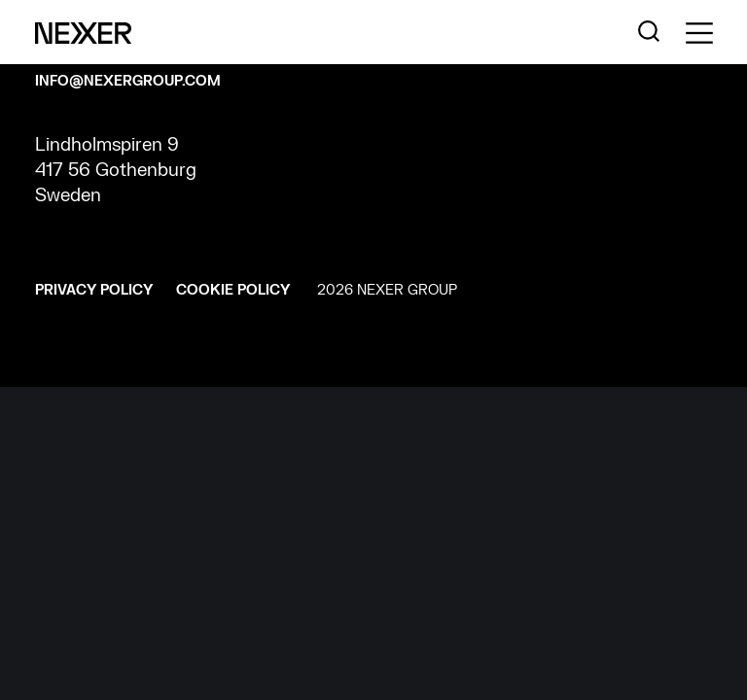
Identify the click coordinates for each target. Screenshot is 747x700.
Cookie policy (233, 290)
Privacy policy (94, 290)
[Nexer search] (649, 31)
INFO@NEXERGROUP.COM (128, 81)
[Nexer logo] (83, 32)
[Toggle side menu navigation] (699, 33)
